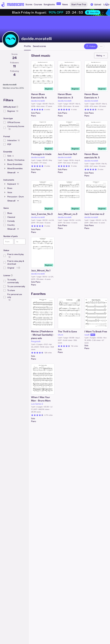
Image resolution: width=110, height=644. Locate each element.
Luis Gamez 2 (37, 404)
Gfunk (61, 335)
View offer (93, 12)
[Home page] (13, 5)
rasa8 (87, 335)
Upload (96, 5)
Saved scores (39, 46)
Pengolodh (36, 341)
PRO (93, 335)
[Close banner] (103, 12)
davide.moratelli (36, 39)
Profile (27, 46)
